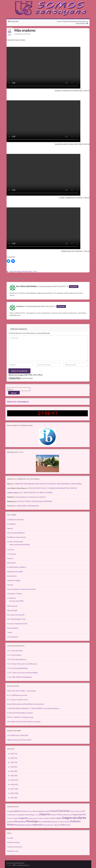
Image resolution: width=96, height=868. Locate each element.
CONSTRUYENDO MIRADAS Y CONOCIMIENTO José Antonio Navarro (33, 708)
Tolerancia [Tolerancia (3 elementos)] (57, 825)
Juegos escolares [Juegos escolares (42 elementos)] (74, 818)
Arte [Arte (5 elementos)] (24, 811)
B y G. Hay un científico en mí (17, 700)
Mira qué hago (12, 610)
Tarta (35, 271)
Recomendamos (13, 628)
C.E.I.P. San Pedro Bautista (17, 659)
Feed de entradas (13, 842)
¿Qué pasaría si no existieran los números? (31, 497)
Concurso (11, 550)
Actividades (11, 524)
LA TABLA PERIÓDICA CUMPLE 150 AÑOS (37, 493)
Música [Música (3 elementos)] (41, 822)
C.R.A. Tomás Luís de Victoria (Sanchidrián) (22, 673)
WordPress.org (13, 851)
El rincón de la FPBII (17, 601)
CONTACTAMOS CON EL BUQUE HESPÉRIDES (35, 501)
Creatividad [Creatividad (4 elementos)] (20, 815)
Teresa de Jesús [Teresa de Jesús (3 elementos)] (48, 825)
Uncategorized (12, 637)
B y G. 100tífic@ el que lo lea (17, 695)
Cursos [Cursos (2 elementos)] (37, 815)
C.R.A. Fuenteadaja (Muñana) (17, 668)
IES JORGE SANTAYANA (26, 286)
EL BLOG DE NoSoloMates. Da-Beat (20, 713)
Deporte (10, 558)
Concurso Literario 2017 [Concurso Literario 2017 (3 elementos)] (77, 811)
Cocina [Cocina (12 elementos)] (53, 811)
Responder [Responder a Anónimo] (61, 306)
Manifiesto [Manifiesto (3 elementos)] (11, 822)
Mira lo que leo (12, 606)
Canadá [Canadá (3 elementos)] (46, 811)
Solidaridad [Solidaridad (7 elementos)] (37, 825)
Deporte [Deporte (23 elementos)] (45, 814)
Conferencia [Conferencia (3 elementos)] (11, 815)
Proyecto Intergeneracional (17, 624)
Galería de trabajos (14, 580)
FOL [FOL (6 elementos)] (84, 815)
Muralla (25, 271)
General (10, 585)
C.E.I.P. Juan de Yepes (15, 651)
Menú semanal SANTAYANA (20, 545)
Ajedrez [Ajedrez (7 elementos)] (18, 811)
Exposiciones (12, 576)
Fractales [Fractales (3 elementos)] (15, 818)
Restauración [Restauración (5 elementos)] (20, 825)
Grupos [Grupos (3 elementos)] (30, 818)
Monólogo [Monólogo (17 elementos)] (32, 821)
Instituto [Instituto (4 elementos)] (47, 818)
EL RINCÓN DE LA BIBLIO (17, 567)
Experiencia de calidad (15, 572)
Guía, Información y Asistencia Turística (21, 589)
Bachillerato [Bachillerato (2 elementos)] (29, 811)
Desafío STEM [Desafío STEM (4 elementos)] (55, 815)
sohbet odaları (13, 493)
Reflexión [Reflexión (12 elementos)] (75, 821)
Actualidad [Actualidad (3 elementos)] (11, 811)
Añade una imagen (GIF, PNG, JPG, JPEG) (25, 375)
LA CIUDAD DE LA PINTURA (18, 735)
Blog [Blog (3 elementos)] (42, 811)
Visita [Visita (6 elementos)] (63, 825)
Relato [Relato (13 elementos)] (11, 825)
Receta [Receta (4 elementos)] (67, 822)
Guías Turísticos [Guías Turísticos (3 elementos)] (38, 818)
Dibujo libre (15, 21)
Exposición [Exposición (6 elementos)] (78, 815)
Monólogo (18, 271)
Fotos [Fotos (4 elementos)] (9, 818)
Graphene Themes (23, 865)
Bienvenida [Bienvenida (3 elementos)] (37, 811)
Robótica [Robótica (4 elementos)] (29, 825)
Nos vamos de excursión (16, 615)
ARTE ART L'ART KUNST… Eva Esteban (21, 691)
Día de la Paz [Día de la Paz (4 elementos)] (65, 815)
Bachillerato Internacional (16, 537)
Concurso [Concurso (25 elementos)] (63, 811)
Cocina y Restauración (15, 542)
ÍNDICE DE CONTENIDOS (18, 402)
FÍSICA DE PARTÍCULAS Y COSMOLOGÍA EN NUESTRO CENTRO (52, 488)
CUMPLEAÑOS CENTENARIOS (27, 506)
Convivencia (12, 554)
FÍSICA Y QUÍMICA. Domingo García (20, 717)
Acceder (10, 838)
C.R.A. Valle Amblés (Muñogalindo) (19, 677)
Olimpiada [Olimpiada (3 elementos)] (54, 822)
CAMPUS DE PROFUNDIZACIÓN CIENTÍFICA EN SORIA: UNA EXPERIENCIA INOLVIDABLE (48, 484)
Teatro (10, 632)
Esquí (11, 271)
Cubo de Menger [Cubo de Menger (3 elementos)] (29, 815)
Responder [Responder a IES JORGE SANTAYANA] (74, 286)
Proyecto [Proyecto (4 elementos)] (61, 822)
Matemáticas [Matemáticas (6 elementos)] (20, 822)
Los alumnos (27, 34)
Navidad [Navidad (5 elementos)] (47, 822)
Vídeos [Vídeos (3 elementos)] (68, 825)
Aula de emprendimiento (16, 533)
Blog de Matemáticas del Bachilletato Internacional (25, 704)
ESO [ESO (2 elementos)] (71, 815)
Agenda (10, 528)
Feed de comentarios (15, 847)
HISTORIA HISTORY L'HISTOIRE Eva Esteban (24, 722)
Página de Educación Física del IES (19, 740)
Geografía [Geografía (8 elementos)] (23, 818)
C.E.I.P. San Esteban (14, 655)
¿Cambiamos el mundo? (15, 520)
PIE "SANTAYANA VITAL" (16, 619)
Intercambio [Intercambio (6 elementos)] (56, 818)
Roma (30, 271)
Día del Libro (12, 563)
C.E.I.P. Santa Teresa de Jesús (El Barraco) (22, 664)
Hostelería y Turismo (15, 594)
